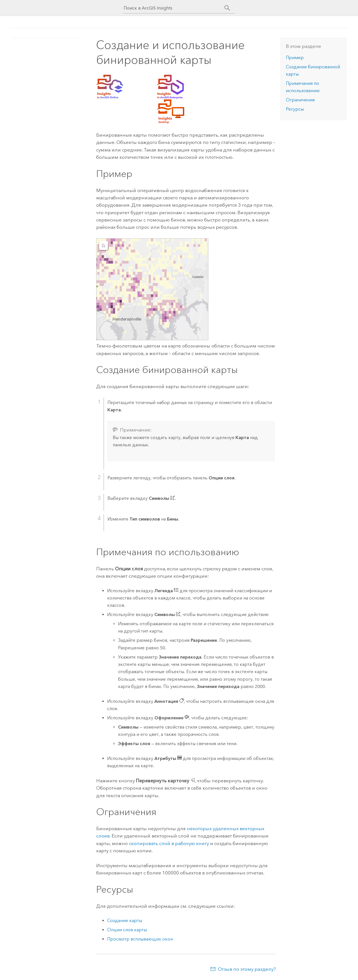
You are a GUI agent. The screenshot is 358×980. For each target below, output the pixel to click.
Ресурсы (295, 109)
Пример (295, 58)
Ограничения (300, 100)
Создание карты (125, 921)
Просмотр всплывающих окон (140, 939)
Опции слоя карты (127, 930)
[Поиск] (227, 8)
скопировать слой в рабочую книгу (169, 843)
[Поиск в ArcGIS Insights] (174, 8)
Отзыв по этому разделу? (247, 969)
